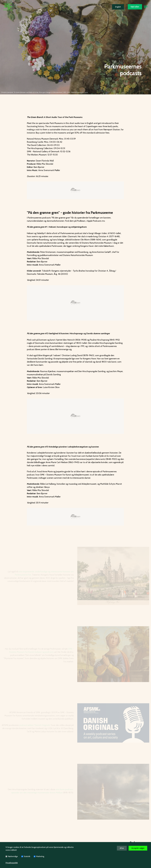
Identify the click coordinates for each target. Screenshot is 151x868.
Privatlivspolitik (12, 863)
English (118, 7)
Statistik (27, 856)
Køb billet (135, 7)
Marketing (40, 856)
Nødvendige (13, 856)
